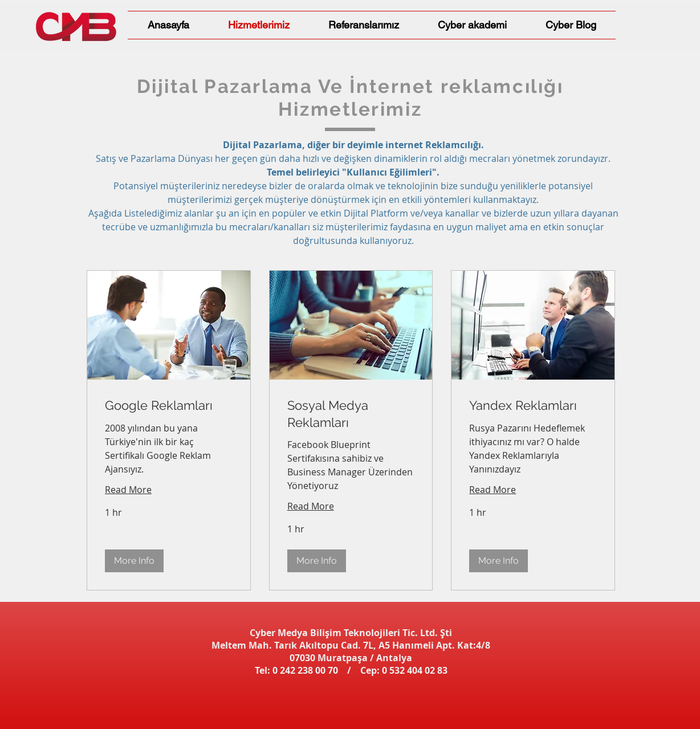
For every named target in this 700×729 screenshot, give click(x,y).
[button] (134, 561)
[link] (169, 406)
